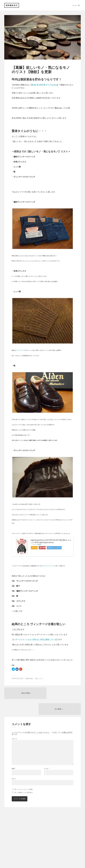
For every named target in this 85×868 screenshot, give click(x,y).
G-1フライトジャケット (47, 566)
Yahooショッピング (61, 548)
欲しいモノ (40, 679)
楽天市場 (47, 548)
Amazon (36, 548)
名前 (14, 754)
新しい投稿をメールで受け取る (24, 778)
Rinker (40, 544)
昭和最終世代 (12, 5)
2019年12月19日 (18, 679)
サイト (14, 764)
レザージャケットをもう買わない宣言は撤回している (35, 640)
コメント (15, 724)
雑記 (32, 679)
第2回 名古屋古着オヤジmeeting (44, 85)
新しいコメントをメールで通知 (24, 775)
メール (47, 754)
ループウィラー (20, 351)
